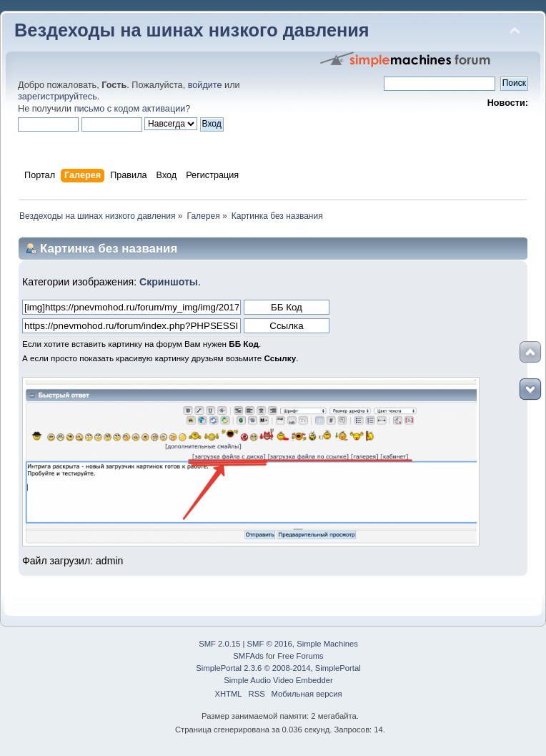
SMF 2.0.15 (219, 644)
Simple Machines (327, 644)
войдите (205, 85)
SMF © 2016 (270, 644)
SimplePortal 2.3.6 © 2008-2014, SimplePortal (278, 668)
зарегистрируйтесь (58, 97)
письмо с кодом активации (130, 109)
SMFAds (248, 656)
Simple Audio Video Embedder (278, 680)
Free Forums (300, 656)
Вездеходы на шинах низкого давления (192, 30)
